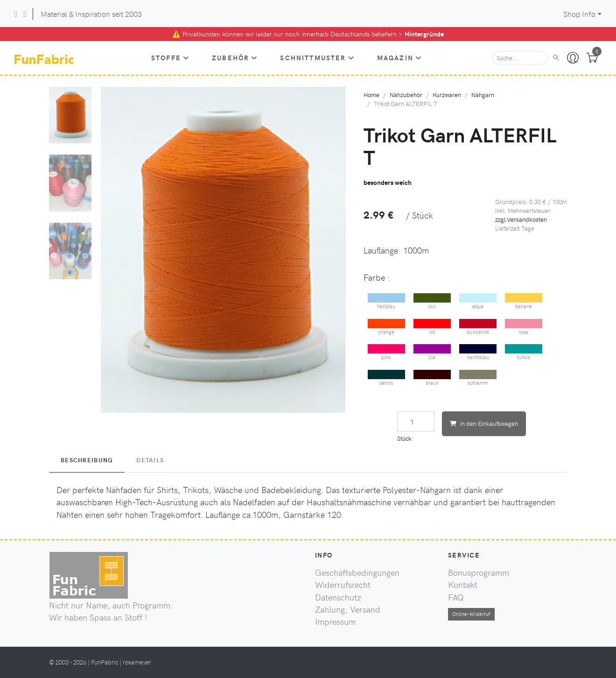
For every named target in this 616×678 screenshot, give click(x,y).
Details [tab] (150, 460)
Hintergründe (424, 34)
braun (432, 378)
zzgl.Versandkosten (521, 219)
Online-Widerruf (471, 614)
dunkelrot (478, 327)
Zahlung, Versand (348, 609)
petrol (387, 378)
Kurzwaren (447, 95)
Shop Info (579, 14)
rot (432, 327)
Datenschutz (338, 597)
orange (387, 327)
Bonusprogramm (479, 572)
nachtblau (478, 352)
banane (524, 301)
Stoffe (170, 57)
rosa (524, 327)
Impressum (335, 621)
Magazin (399, 57)
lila (432, 352)
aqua (478, 301)
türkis (524, 352)
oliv (432, 301)
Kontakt (463, 585)
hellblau (387, 301)
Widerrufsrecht (343, 585)
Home (371, 95)
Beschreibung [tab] (87, 460)
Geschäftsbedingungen (357, 572)
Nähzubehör (406, 95)
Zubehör (235, 57)
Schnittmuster (317, 57)
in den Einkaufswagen (484, 423)
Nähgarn (483, 95)
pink (387, 352)
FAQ (456, 597)
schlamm (478, 378)
